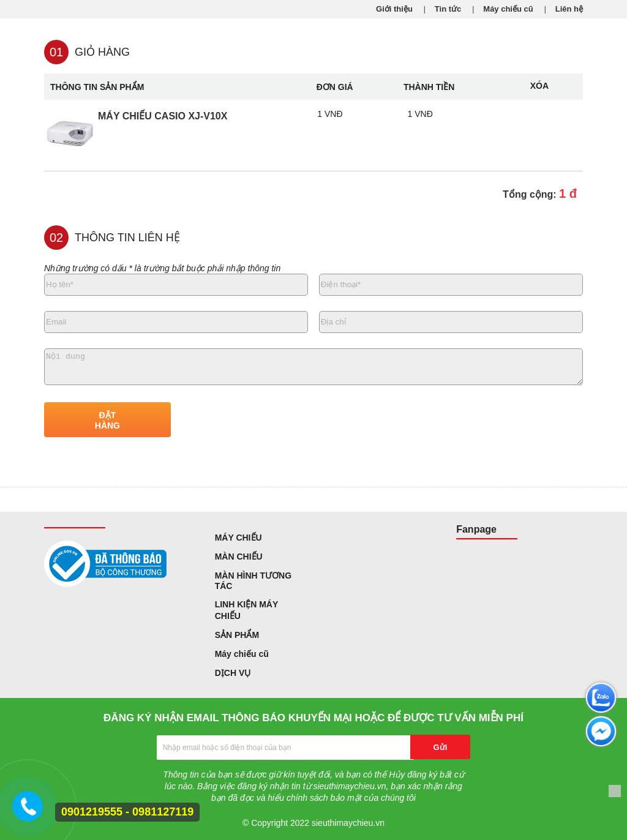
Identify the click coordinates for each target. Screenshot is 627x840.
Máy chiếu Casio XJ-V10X (163, 116)
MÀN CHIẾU (239, 557)
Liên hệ (569, 9)
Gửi (441, 747)
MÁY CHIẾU (238, 538)
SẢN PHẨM (237, 635)
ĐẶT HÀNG (107, 420)
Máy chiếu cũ (508, 9)
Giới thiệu (394, 9)
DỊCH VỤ (233, 673)
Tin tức (448, 9)
